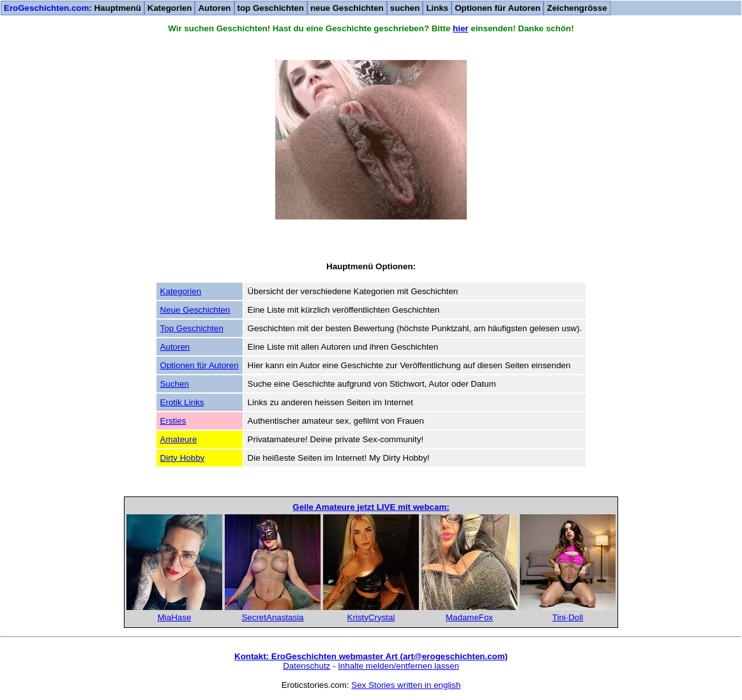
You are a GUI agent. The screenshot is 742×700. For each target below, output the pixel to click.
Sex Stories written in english (406, 685)
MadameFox (469, 617)
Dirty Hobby (183, 458)
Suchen (175, 384)
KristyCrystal (371, 617)
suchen (405, 8)
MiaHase (175, 617)
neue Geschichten (347, 8)
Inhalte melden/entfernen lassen (398, 666)
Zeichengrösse (577, 8)
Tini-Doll (568, 617)
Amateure (179, 439)
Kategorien (170, 8)
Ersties (173, 421)
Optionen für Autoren (497, 8)
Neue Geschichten (195, 310)
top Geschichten (271, 8)
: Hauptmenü (72, 8)
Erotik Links (182, 402)
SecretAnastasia (272, 617)
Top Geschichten (192, 328)
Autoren (214, 8)
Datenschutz (307, 666)
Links (437, 8)
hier (460, 28)
